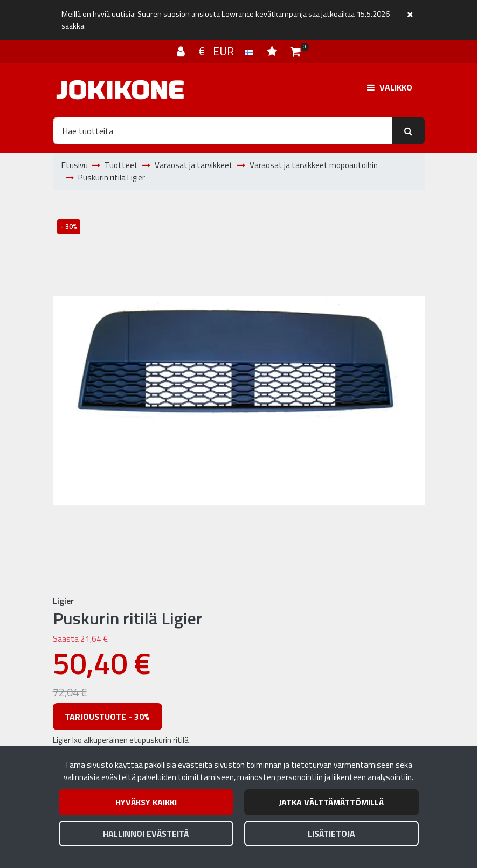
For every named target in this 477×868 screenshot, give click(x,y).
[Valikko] (390, 87)
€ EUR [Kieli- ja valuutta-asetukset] (227, 51)
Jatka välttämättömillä (331, 802)
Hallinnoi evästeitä (146, 834)
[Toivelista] (273, 51)
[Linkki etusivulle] (120, 90)
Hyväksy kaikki (146, 802)
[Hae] (223, 130)
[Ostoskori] (296, 51)
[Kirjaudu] (182, 51)
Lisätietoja (331, 834)
